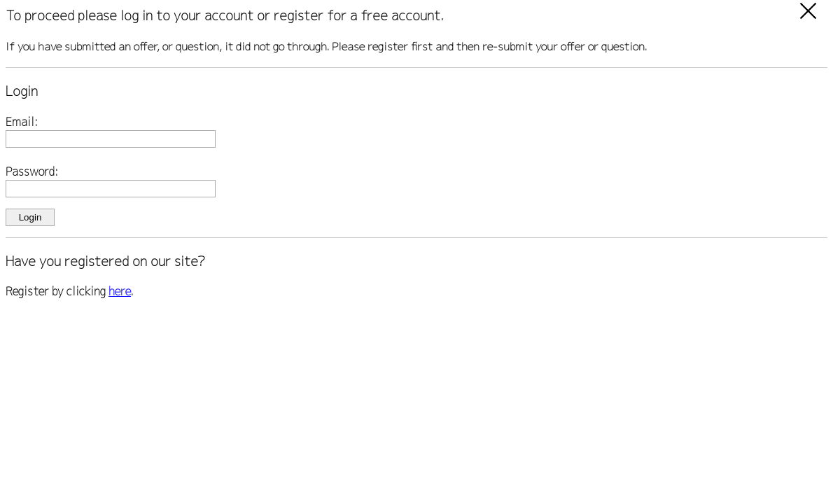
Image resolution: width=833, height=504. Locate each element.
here (120, 291)
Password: (32, 171)
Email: (22, 122)
